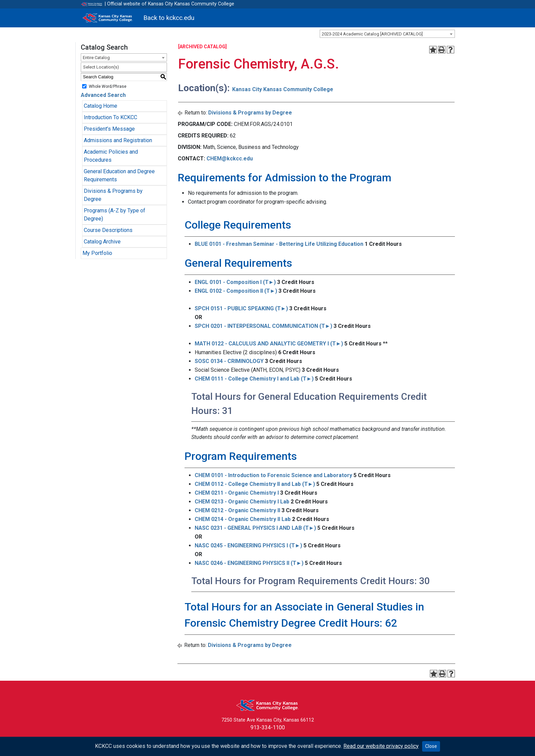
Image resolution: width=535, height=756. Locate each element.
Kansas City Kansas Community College (283, 89)
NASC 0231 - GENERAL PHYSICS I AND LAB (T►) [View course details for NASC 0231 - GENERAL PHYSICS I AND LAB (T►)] (256, 528)
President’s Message (109, 129)
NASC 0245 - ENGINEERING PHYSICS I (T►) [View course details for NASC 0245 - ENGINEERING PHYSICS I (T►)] (249, 545)
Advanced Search (103, 95)
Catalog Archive (102, 242)
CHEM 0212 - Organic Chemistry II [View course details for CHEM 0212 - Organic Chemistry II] (237, 510)
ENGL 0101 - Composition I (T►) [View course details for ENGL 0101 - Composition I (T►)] (235, 282)
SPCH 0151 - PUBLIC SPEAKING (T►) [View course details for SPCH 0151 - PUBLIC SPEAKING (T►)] (241, 308)
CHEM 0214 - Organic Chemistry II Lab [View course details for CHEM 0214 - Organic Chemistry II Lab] (243, 519)
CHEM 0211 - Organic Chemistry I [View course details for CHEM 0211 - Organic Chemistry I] (237, 493)
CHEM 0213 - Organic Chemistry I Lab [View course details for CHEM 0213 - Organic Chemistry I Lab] (242, 502)
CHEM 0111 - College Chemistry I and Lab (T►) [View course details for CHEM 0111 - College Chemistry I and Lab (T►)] (254, 379)
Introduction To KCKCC (111, 117)
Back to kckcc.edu (169, 18)
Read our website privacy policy (381, 746)
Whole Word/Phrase (108, 86)
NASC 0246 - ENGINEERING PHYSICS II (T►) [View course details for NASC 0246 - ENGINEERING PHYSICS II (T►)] (249, 563)
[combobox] (387, 34)
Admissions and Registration (118, 140)
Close (431, 746)
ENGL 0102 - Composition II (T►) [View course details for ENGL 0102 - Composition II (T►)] (236, 291)
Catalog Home (101, 106)
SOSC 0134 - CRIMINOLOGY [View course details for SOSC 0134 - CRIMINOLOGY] (229, 361)
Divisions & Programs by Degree (250, 113)
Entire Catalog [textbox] (96, 58)
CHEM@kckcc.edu (230, 159)
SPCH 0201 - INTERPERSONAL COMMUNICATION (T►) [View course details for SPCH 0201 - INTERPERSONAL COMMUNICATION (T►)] (264, 326)
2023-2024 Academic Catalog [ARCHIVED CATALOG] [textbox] (372, 34)
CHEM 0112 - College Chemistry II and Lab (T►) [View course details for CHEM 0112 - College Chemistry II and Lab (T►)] (255, 484)
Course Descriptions (108, 230)
